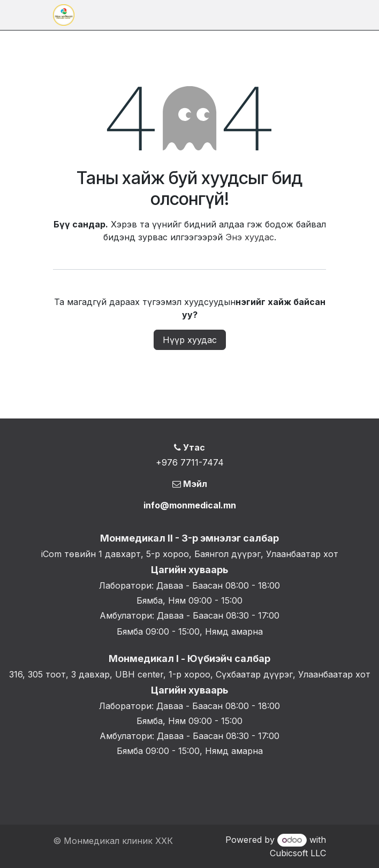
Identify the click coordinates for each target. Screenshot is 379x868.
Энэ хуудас (250, 237)
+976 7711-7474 (190, 462)
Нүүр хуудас (190, 340)
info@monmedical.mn (190, 505)
